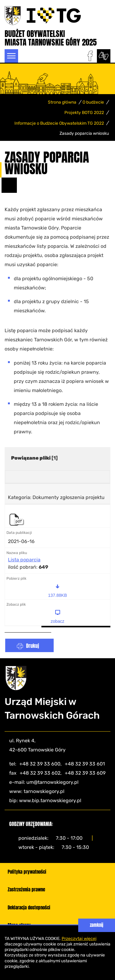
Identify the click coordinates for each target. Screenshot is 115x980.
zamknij (97, 925)
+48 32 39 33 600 (40, 764)
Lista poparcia (24, 560)
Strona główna (62, 102)
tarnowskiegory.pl (44, 791)
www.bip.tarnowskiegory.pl (50, 800)
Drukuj (33, 646)
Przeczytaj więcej (79, 939)
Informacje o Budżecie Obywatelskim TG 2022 (59, 123)
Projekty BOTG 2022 (84, 113)
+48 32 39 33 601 (85, 764)
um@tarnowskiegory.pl (52, 782)
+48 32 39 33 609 (85, 773)
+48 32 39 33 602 (40, 773)
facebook (90, 56)
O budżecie (93, 102)
